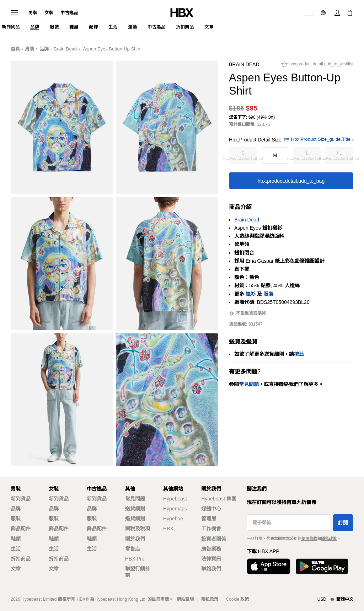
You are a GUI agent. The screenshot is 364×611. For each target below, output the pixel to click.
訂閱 (343, 523)
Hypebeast (175, 499)
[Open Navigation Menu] (14, 13)
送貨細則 (135, 509)
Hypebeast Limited (39, 599)
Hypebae (173, 519)
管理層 (209, 519)
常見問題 (135, 499)
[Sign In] (337, 13)
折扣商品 (21, 559)
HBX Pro (135, 559)
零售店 (133, 549)
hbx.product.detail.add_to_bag (291, 181)
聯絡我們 (211, 569)
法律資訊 (211, 559)
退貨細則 (135, 519)
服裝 (268, 294)
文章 (16, 569)
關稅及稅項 (138, 529)
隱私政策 (329, 538)
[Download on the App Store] (269, 566)
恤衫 (251, 294)
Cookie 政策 (237, 599)
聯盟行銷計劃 (138, 572)
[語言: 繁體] (324, 13)
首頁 (15, 49)
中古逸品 (69, 13)
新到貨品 (21, 499)
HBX (168, 529)
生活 (16, 549)
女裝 (49, 13)
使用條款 (309, 538)
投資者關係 (214, 539)
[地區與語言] (330, 600)
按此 (299, 354)
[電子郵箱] (289, 522)
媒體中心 (211, 509)
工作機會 (211, 529)
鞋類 (16, 539)
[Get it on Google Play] (322, 566)
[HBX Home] (182, 12)
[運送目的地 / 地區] (309, 13)
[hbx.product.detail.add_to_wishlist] (317, 66)
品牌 (44, 49)
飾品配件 (21, 529)
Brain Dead (65, 49)
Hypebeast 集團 (219, 499)
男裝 (33, 13)
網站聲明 (185, 599)
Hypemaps (175, 509)
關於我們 (135, 539)
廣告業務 (211, 549)
